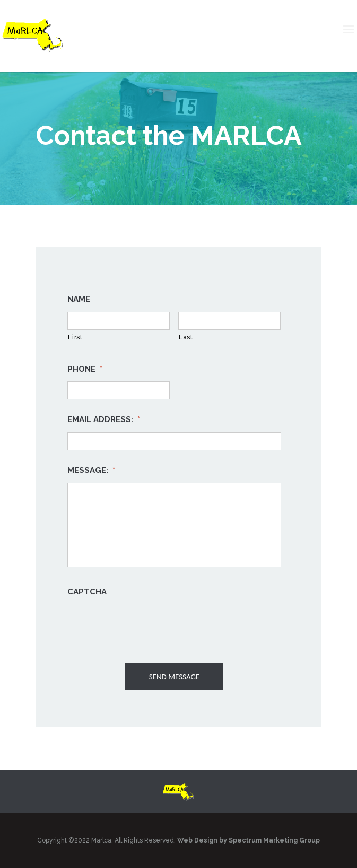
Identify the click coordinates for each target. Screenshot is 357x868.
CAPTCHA (87, 592)
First (75, 337)
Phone (85, 369)
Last (186, 337)
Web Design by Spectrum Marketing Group (249, 840)
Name (79, 299)
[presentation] (148, 625)
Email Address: (104, 419)
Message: (91, 470)
